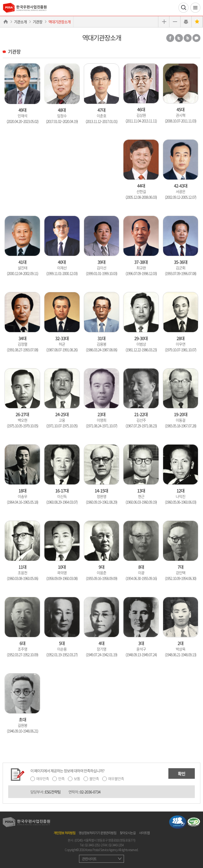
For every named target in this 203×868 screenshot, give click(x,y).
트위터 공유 (179, 38)
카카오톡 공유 (196, 38)
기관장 (38, 22)
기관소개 (20, 22)
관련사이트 (89, 859)
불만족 (94, 779)
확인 (182, 773)
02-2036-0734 (90, 792)
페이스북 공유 (170, 38)
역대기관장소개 (59, 22)
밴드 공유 (188, 38)
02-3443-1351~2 (94, 845)
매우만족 (43, 779)
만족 (61, 779)
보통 (77, 779)
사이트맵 (144, 833)
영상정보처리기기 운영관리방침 (98, 833)
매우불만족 (116, 779)
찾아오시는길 (128, 833)
